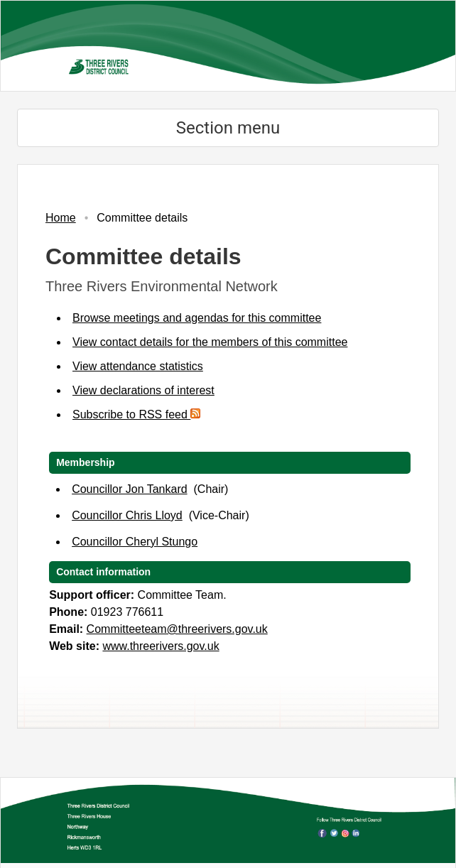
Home (61, 218)
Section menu (228, 128)
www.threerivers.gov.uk (161, 646)
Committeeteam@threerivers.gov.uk (177, 629)
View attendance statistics (138, 366)
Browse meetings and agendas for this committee (197, 318)
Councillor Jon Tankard (129, 489)
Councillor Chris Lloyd (127, 515)
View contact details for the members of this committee (210, 342)
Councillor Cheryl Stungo (135, 542)
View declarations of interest (143, 390)
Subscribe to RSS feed (136, 414)
